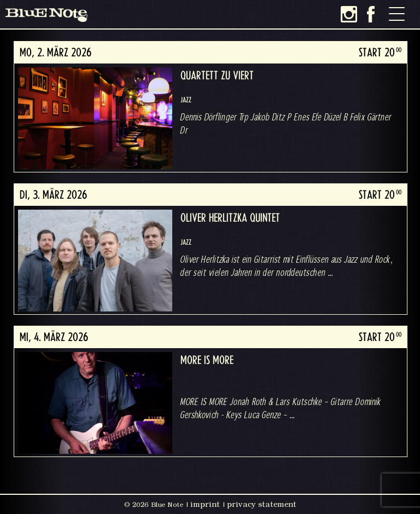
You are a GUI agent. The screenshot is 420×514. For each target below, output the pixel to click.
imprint (205, 504)
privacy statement (262, 504)
